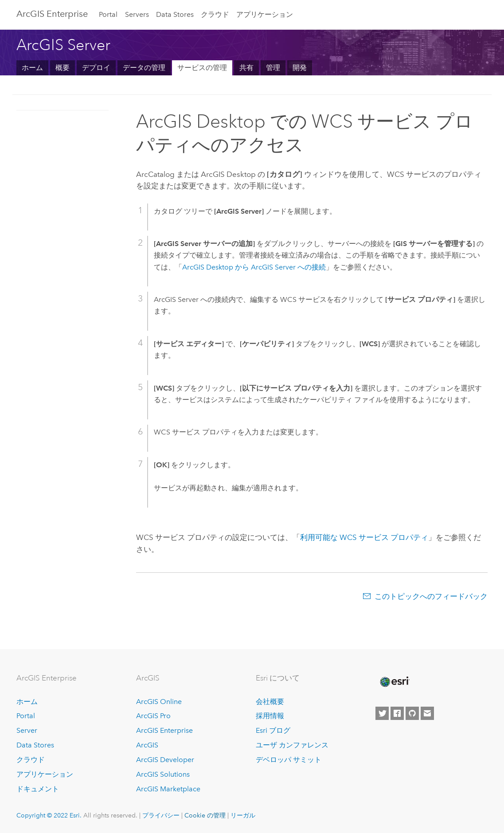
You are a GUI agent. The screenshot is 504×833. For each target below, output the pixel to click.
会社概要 (270, 702)
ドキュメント (38, 789)
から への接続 (254, 267)
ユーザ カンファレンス (292, 745)
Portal (108, 14)
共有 (246, 68)
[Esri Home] (394, 682)
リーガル (243, 815)
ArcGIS (147, 745)
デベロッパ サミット (289, 760)
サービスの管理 (202, 68)
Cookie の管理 (205, 815)
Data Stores (175, 14)
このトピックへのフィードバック (431, 596)
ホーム (32, 68)
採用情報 (270, 716)
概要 (63, 68)
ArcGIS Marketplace (168, 789)
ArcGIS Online (159, 702)
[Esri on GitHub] (412, 713)
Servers (137, 14)
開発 (300, 68)
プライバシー (161, 815)
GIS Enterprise (52, 14)
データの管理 (144, 68)
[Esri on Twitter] (382, 713)
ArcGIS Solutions (163, 774)
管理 (273, 68)
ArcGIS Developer (165, 760)
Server (27, 730)
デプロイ (96, 68)
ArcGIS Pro (153, 716)
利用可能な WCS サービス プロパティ (364, 537)
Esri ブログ (273, 730)
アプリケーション (265, 14)
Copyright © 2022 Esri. (49, 815)
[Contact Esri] (427, 713)
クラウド (215, 14)
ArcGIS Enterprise (164, 730)
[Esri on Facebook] (397, 713)
